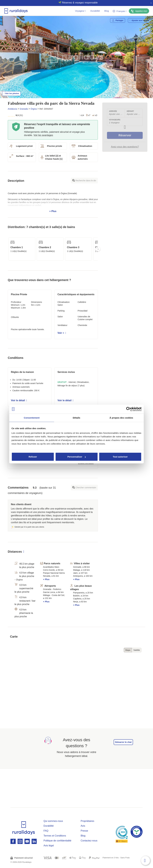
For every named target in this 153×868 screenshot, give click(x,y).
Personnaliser (77, 457)
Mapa (128, 650)
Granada (24, 109)
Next (98, 249)
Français (120, 11)
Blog (107, 11)
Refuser (33, 457)
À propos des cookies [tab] (121, 418)
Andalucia (12, 109)
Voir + (62, 333)
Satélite (137, 650)
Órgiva (34, 109)
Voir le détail (19, 400)
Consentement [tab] (32, 418)
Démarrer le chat (123, 742)
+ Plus (53, 202)
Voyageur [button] (80, 11)
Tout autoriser (120, 457)
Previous (8, 249)
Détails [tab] (76, 418)
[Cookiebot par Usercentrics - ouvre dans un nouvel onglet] (128, 409)
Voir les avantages (43, 135)
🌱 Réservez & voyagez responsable (75, 3)
